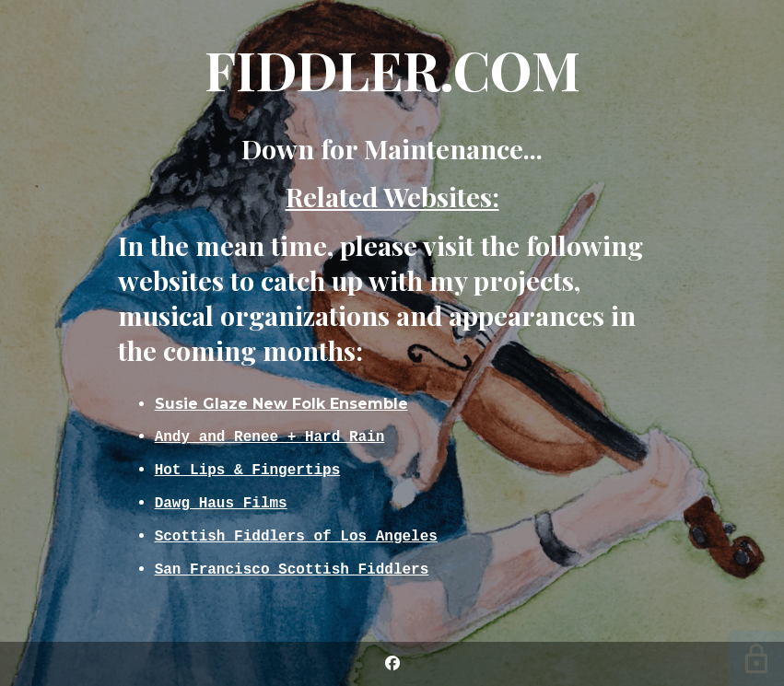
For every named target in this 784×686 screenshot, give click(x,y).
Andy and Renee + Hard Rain (270, 433)
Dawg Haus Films (221, 503)
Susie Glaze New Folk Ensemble (281, 399)
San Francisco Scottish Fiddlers (292, 573)
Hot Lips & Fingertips (248, 468)
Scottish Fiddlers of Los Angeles (296, 538)
